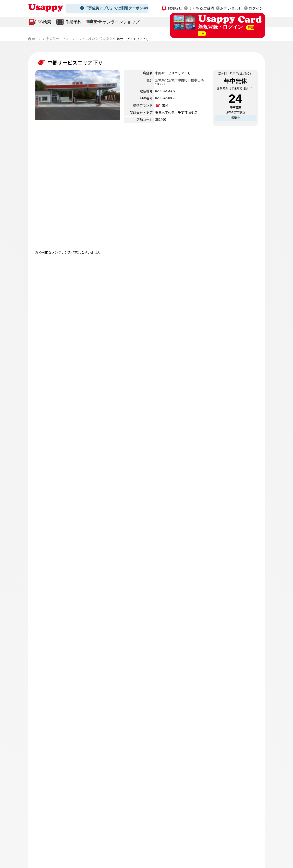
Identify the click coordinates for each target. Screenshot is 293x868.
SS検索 (44, 22)
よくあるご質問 (201, 8)
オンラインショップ (121, 22)
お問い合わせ (231, 8)
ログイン (256, 8)
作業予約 (73, 22)
